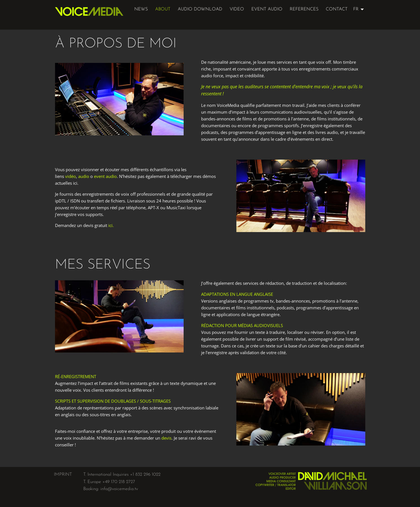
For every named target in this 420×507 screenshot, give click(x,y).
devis (166, 438)
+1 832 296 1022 (145, 475)
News (141, 9)
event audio (267, 9)
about (163, 9)
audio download (200, 9)
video (237, 9)
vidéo (71, 176)
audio (84, 176)
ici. (111, 225)
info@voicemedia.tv (119, 489)
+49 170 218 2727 (119, 482)
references (304, 9)
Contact (337, 9)
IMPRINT (63, 475)
